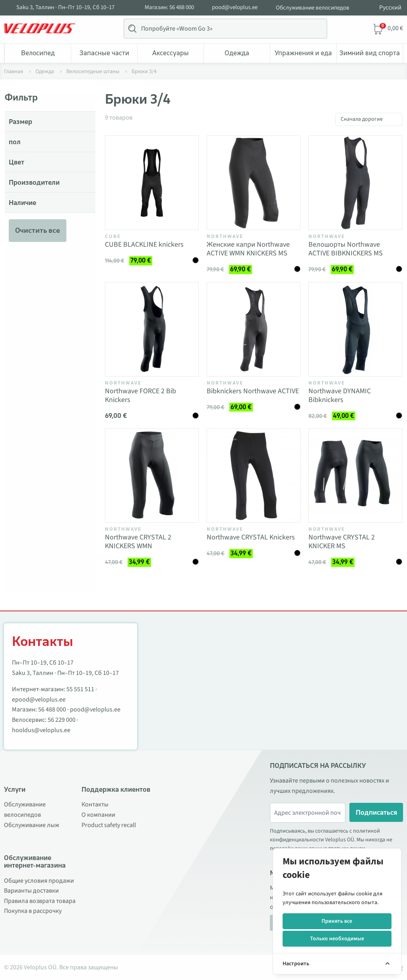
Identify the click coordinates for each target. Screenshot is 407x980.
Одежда (237, 53)
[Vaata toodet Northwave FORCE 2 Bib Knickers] (152, 329)
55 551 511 (80, 689)
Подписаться (376, 812)
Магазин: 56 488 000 (169, 8)
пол (15, 142)
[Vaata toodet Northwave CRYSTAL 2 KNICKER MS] (355, 476)
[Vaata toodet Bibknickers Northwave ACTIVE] (254, 329)
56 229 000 (62, 720)
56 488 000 (52, 709)
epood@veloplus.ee (39, 700)
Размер (20, 122)
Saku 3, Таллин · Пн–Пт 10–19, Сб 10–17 (65, 8)
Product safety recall (109, 825)
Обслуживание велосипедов (313, 8)
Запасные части (104, 53)
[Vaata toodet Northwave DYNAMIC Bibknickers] (355, 329)
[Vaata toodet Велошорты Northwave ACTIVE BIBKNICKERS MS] (355, 183)
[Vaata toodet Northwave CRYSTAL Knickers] (254, 476)
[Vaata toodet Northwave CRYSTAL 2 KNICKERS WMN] (152, 476)
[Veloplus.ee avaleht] (40, 29)
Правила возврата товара (40, 901)
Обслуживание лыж (32, 825)
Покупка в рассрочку (33, 911)
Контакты (95, 804)
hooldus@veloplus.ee (41, 730)
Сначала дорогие (362, 119)
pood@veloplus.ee (235, 8)
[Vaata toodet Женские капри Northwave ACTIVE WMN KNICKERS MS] (254, 183)
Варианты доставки (31, 891)
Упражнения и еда (303, 53)
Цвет (16, 162)
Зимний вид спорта (370, 53)
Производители (34, 182)
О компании (98, 815)
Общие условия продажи (39, 881)
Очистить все (38, 230)
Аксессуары (171, 53)
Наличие (22, 203)
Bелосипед (38, 53)
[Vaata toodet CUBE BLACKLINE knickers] (152, 183)
